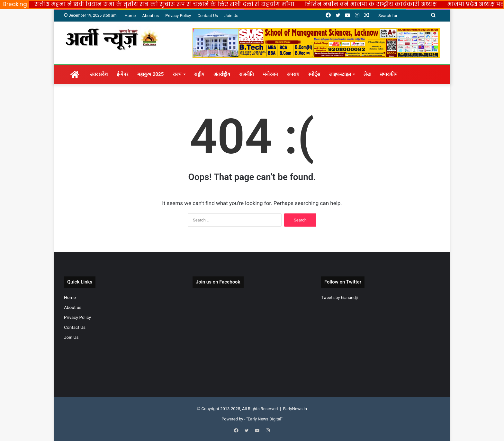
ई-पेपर (123, 74)
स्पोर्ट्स (314, 74)
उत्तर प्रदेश (99, 74)
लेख (367, 74)
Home (130, 16)
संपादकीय (389, 74)
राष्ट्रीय (199, 74)
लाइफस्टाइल (340, 74)
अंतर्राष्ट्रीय (222, 74)
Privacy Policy (178, 16)
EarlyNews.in (295, 409)
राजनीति (247, 74)
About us (150, 16)
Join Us (231, 16)
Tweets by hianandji (339, 297)
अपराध (293, 74)
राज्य (177, 74)
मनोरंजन (270, 74)
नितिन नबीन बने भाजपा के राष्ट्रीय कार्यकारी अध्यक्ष (371, 4)
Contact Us (208, 16)
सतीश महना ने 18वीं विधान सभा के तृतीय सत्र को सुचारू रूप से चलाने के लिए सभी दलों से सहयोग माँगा (164, 4)
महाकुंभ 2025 (150, 74)
